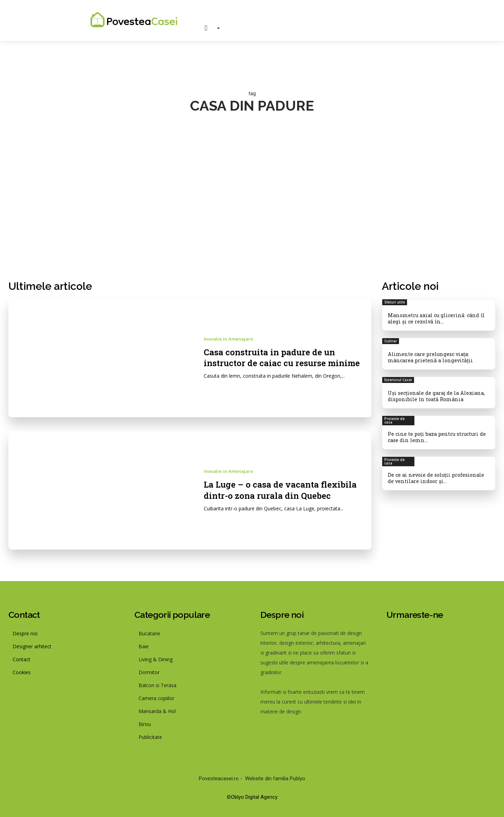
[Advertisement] (252, 203)
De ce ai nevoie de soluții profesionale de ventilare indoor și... (438, 475)
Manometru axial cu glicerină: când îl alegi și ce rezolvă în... (435, 318)
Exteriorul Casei (398, 378)
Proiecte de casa (394, 418)
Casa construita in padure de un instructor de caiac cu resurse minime (287, 357)
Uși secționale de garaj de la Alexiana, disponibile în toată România (435, 394)
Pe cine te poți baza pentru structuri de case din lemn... (435, 434)
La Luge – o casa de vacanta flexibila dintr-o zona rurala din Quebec (285, 490)
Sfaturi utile (395, 302)
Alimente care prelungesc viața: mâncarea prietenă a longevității (429, 356)
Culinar (391, 340)
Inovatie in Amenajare (228, 339)
